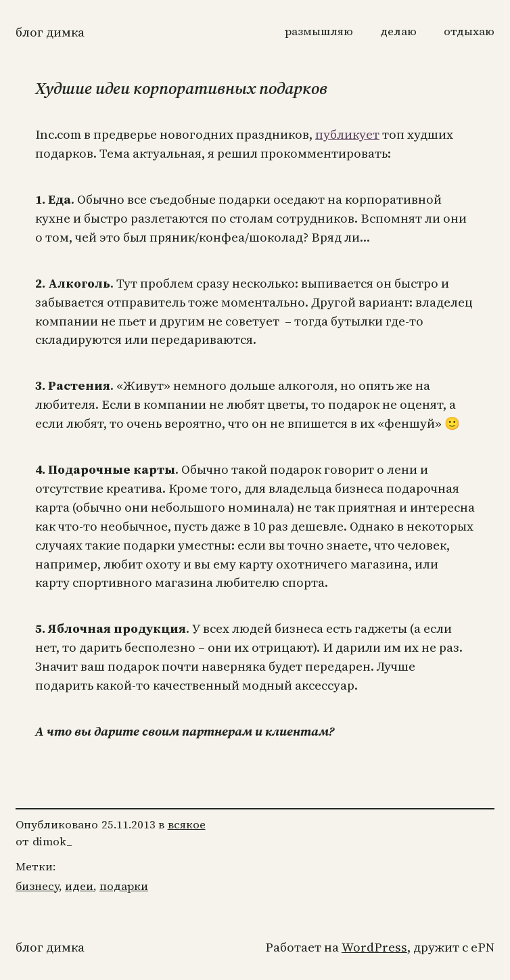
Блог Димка (50, 32)
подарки (124, 886)
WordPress (374, 947)
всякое (187, 825)
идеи (79, 886)
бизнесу (37, 886)
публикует (347, 134)
